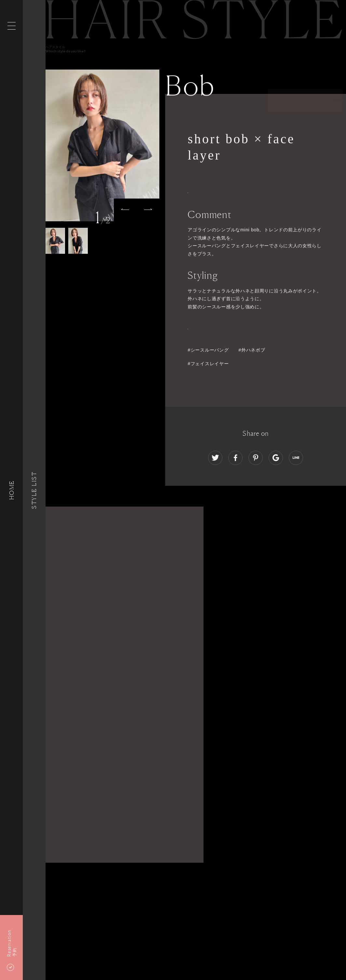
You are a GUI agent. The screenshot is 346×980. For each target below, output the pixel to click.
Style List (34, 490)
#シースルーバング (208, 350)
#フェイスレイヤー (208, 364)
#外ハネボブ (252, 350)
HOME (11, 490)
